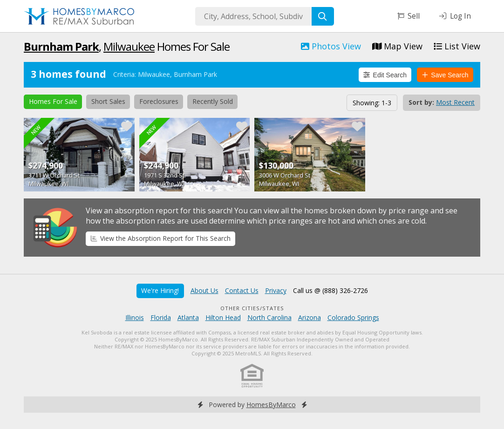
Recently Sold (213, 101)
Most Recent (455, 102)
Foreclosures (159, 101)
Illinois (135, 317)
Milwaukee (129, 46)
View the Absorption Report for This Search (161, 238)
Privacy (276, 290)
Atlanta (188, 317)
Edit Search (385, 75)
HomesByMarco (271, 405)
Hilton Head (223, 317)
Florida (161, 317)
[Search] (323, 16)
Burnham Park (61, 46)
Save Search (445, 75)
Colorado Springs (353, 317)
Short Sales (108, 101)
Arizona (310, 317)
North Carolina (269, 317)
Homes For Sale (53, 101)
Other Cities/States (252, 308)
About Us (204, 290)
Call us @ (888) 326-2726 (330, 290)
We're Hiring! (160, 290)
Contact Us (242, 290)
